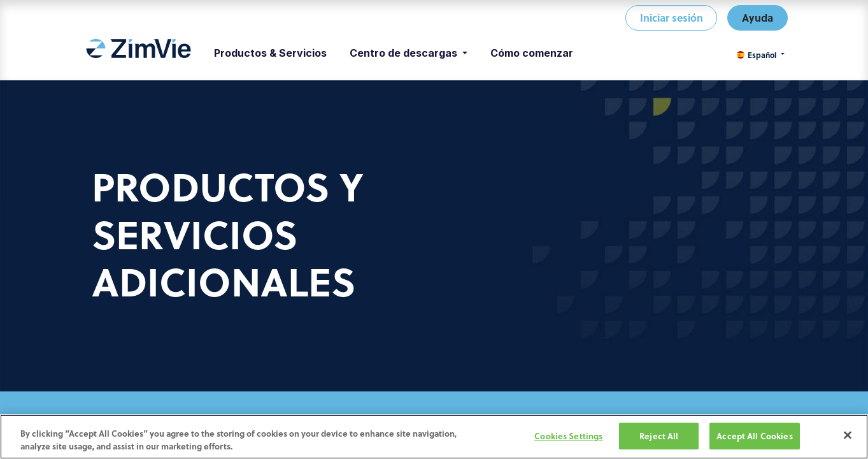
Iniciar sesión (672, 18)
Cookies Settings (568, 437)
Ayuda (758, 18)
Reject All (659, 437)
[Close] (848, 436)
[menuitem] (139, 53)
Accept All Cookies (754, 437)
